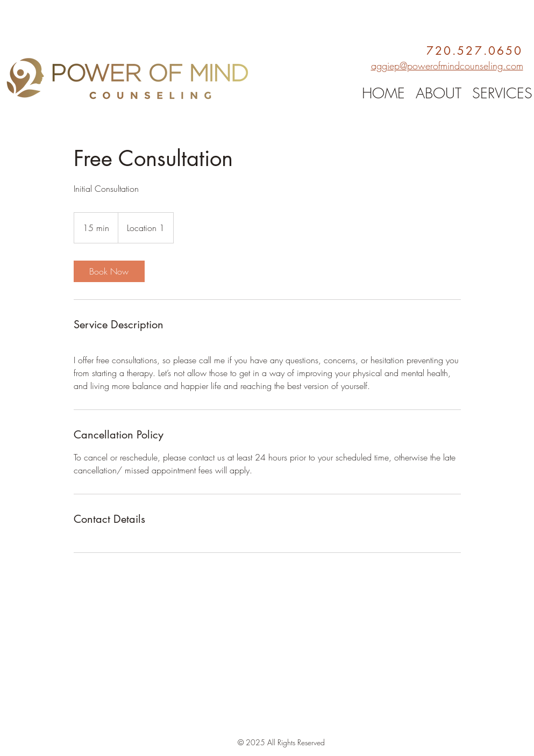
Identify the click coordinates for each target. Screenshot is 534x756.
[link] (109, 271)
